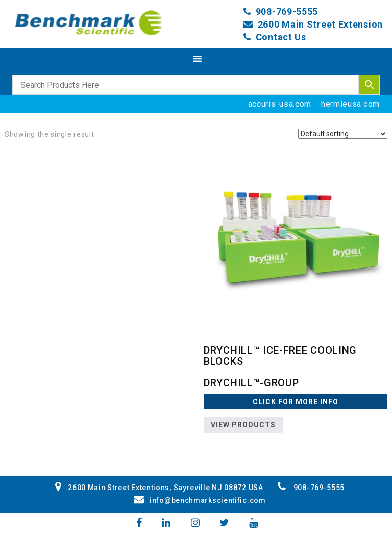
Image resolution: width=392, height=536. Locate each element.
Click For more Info (296, 402)
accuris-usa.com (280, 104)
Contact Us (281, 37)
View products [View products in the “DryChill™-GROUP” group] (243, 425)
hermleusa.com (350, 104)
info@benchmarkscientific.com (200, 500)
